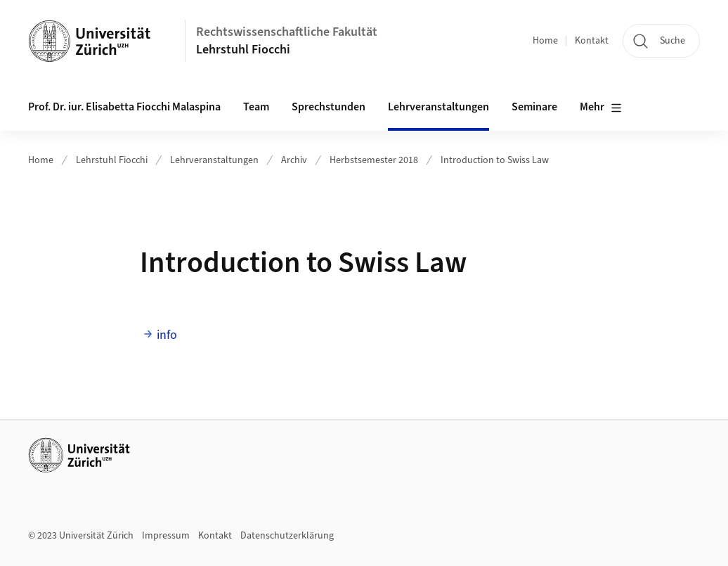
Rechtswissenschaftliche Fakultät (287, 32)
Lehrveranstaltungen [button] (438, 107)
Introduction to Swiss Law (495, 160)
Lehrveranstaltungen (214, 160)
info (167, 335)
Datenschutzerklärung (287, 536)
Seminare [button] (534, 107)
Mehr (601, 108)
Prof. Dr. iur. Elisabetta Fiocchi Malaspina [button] (124, 107)
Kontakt (592, 41)
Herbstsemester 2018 (374, 160)
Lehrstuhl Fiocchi (243, 50)
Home (545, 41)
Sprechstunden (329, 107)
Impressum (166, 536)
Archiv (294, 160)
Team (256, 107)
